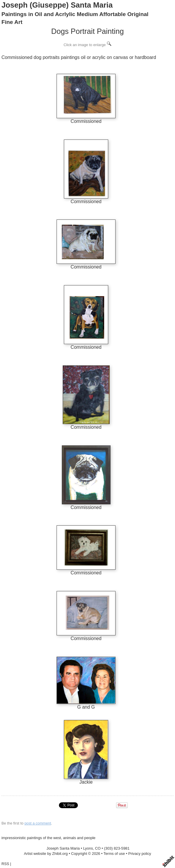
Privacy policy (140, 854)
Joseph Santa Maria (63, 848)
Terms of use (114, 854)
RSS (5, 864)
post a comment (38, 823)
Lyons (88, 848)
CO (98, 848)
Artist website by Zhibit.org (46, 854)
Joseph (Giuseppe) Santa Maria (57, 5)
